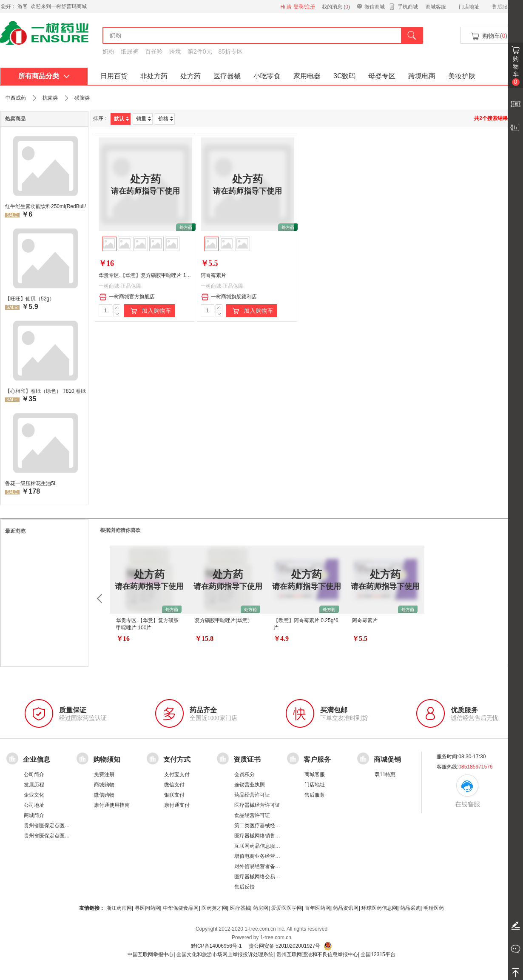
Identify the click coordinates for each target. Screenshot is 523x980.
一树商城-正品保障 (120, 286)
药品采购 (410, 908)
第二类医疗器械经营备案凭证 (267, 826)
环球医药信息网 (379, 908)
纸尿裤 (130, 51)
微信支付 (174, 785)
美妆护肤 (462, 76)
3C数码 (344, 76)
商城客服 (436, 7)
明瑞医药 (434, 908)
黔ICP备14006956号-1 (216, 946)
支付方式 (177, 759)
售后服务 (502, 7)
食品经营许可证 (252, 815)
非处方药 (154, 76)
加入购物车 (150, 311)
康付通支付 (177, 805)
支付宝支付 (177, 774)
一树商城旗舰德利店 (229, 297)
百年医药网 (318, 908)
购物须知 (107, 759)
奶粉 (108, 51)
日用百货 (114, 76)
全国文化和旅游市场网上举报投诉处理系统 (225, 954)
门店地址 (469, 7)
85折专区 (231, 51)
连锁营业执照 (250, 785)
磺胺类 (82, 98)
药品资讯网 (346, 908)
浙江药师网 (119, 908)
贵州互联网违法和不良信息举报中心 (317, 954)
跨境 (175, 51)
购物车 (516, 71)
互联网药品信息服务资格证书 (267, 846)
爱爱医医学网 (287, 908)
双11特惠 (385, 774)
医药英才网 (214, 908)
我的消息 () (336, 7)
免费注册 (104, 774)
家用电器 (307, 76)
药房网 (261, 908)
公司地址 (34, 805)
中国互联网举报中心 (151, 954)
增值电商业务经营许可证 (262, 856)
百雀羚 (154, 51)
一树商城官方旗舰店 (127, 297)
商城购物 (104, 785)
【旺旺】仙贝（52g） (30, 299)
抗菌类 (50, 98)
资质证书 (247, 759)
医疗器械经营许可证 (257, 805)
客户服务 (317, 759)
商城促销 (387, 759)
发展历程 (34, 785)
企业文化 (34, 795)
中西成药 (16, 98)
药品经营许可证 (252, 795)
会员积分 (244, 774)
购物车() (489, 36)
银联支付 (174, 795)
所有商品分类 (44, 76)
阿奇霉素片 (213, 275)
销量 (144, 119)
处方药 (190, 76)
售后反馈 (244, 887)
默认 (121, 119)
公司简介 (34, 774)
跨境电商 (422, 76)
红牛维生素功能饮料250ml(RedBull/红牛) (45, 206)
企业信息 (37, 759)
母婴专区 (382, 76)
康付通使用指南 (112, 805)
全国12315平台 (378, 954)
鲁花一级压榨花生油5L (31, 483)
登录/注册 (304, 7)
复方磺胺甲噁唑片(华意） (224, 620)
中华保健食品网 (181, 908)
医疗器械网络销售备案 (260, 836)
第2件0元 (200, 51)
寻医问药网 (148, 908)
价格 (166, 119)
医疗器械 (227, 76)
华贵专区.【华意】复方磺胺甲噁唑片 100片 (148, 275)
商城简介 (34, 815)
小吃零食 (267, 76)
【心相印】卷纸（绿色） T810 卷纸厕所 (45, 391)
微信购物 (104, 795)
